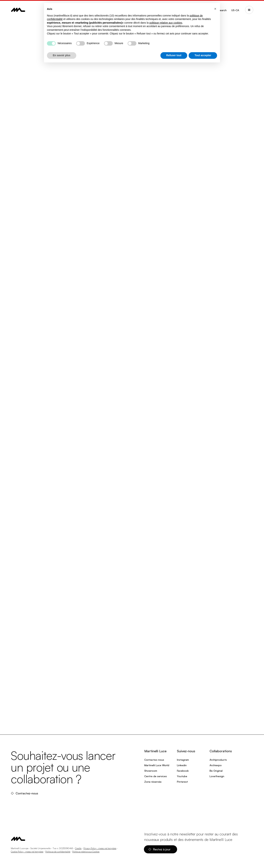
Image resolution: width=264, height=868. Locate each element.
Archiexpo (216, 765)
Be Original (216, 771)
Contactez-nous (25, 793)
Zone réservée (153, 782)
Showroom (151, 771)
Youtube (182, 776)
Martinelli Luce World (157, 765)
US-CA (235, 10)
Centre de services (156, 776)
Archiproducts (218, 760)
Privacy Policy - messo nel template (100, 848)
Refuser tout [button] (174, 55)
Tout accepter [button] (203, 55)
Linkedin (182, 765)
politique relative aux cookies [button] (166, 23)
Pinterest (182, 782)
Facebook (183, 771)
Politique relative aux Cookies (86, 852)
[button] (215, 9)
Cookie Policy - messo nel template (27, 852)
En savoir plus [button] (62, 55)
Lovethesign (217, 776)
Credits (78, 848)
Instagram (183, 760)
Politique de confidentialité (58, 852)
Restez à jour (160, 849)
